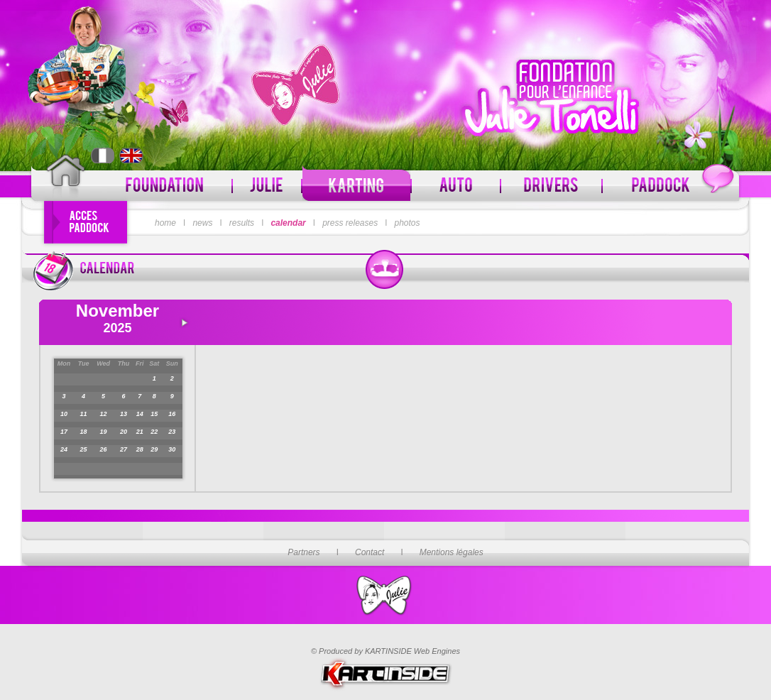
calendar (288, 223)
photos (408, 223)
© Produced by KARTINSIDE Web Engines (385, 651)
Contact (370, 552)
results (242, 223)
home (165, 223)
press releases (350, 223)
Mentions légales (452, 552)
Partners (304, 552)
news (202, 223)
